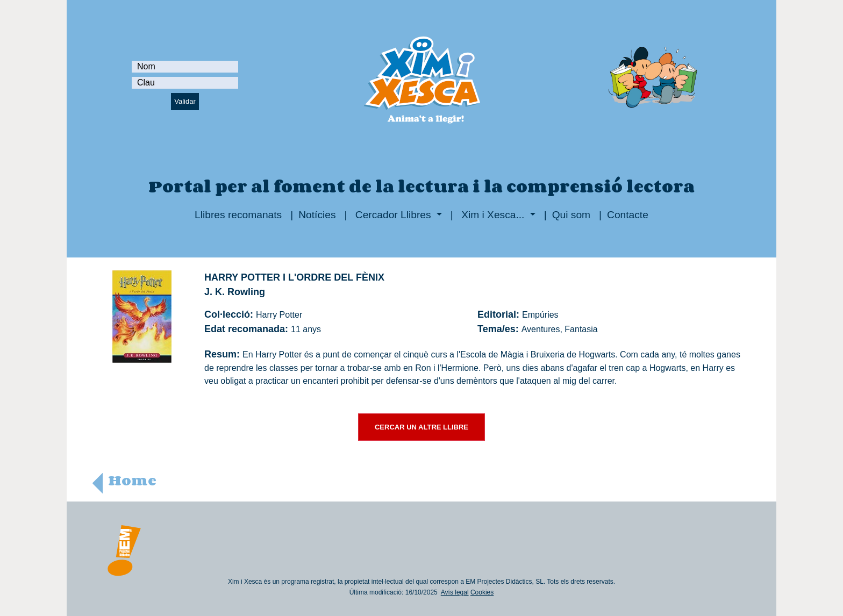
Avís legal (455, 592)
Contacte (628, 215)
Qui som (571, 215)
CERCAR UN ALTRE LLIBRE (421, 427)
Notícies (317, 215)
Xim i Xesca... (493, 215)
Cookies (482, 592)
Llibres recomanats (238, 215)
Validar (185, 101)
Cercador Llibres (393, 215)
